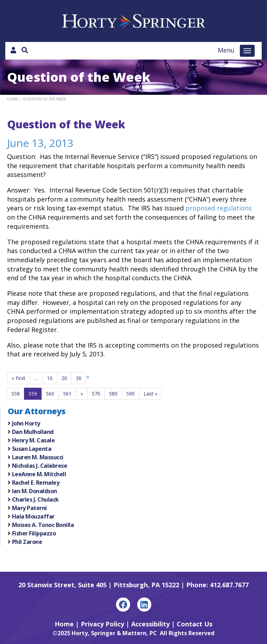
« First (19, 378)
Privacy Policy (102, 624)
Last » (150, 394)
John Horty (26, 423)
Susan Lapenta (32, 449)
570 (96, 394)
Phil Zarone (27, 542)
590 (131, 394)
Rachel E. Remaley (36, 483)
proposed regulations (219, 208)
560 (50, 394)
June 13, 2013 (40, 143)
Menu (226, 50)
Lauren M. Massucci (38, 457)
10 (50, 378)
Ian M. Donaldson (35, 491)
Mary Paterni (29, 508)
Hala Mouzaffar (33, 516)
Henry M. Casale (34, 440)
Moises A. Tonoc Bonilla (43, 525)
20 (64, 378)
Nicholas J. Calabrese (40, 466)
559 (33, 394)
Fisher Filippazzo (34, 533)
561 (67, 394)
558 (16, 394)
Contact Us (195, 624)
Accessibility (150, 624)
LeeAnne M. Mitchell (39, 474)
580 (113, 394)
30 (79, 378)
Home (13, 99)
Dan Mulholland (33, 432)
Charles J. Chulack (35, 499)
